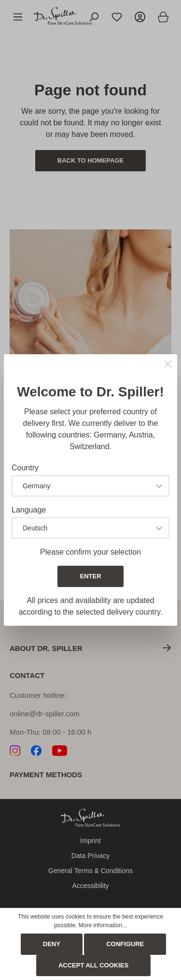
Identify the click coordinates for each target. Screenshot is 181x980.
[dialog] (90, 490)
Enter (90, 576)
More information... (103, 925)
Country (25, 468)
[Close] (168, 365)
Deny (52, 944)
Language (29, 510)
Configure (125, 944)
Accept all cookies (93, 965)
